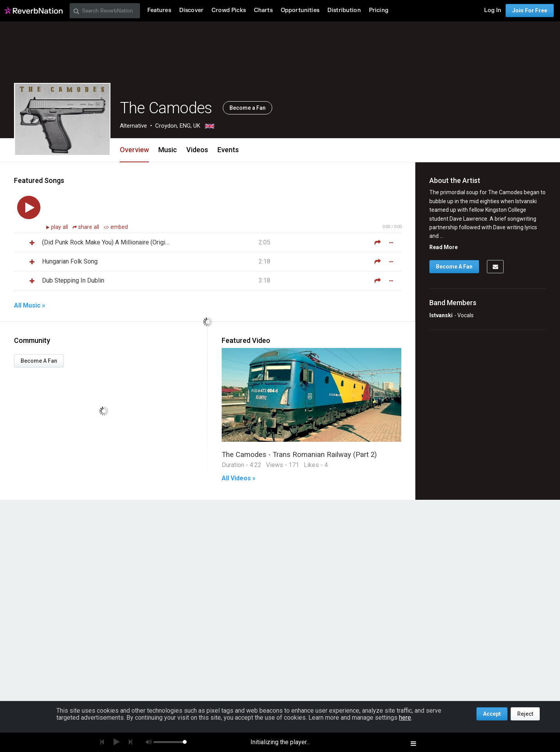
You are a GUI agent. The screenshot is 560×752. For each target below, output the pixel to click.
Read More (444, 247)
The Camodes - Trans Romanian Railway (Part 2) (299, 454)
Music (168, 150)
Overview (134, 150)
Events (228, 150)
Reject (525, 714)
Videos (197, 150)
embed (116, 227)
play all (60, 227)
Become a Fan (248, 108)
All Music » (30, 306)
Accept (492, 714)
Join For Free (530, 11)
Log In (493, 10)
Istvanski (441, 315)
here (405, 718)
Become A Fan (39, 361)
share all (87, 227)
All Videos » (239, 478)
